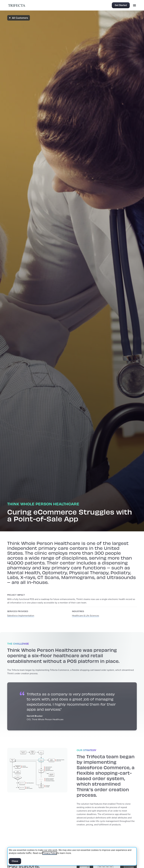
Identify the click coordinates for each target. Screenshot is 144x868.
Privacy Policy (50, 853)
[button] (134, 5)
